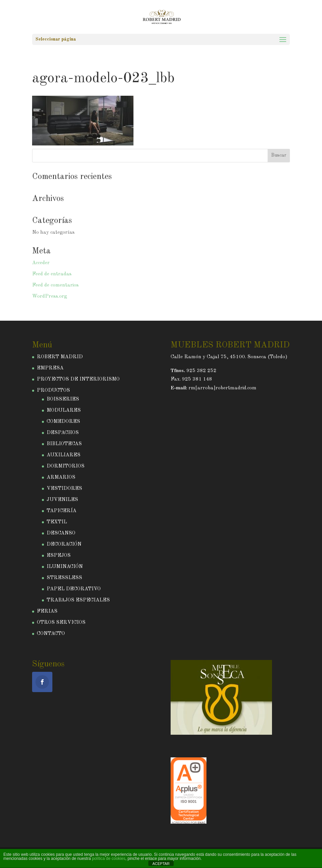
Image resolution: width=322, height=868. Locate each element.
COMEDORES (63, 422)
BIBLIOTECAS (64, 444)
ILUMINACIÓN (65, 567)
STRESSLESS (64, 578)
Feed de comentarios (55, 285)
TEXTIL (57, 522)
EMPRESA (50, 368)
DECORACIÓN (64, 544)
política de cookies (109, 859)
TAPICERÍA (61, 511)
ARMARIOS (61, 477)
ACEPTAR (161, 864)
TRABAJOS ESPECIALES (78, 600)
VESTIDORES (64, 489)
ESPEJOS (59, 556)
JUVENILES (62, 500)
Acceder (41, 263)
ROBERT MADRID (60, 357)
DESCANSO (61, 533)
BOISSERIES (63, 399)
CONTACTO (51, 634)
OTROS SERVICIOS (61, 623)
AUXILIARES (64, 455)
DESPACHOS (63, 433)
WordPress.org (49, 296)
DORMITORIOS (66, 466)
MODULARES (64, 410)
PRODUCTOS (53, 391)
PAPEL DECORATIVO (74, 589)
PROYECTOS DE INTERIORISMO (78, 379)
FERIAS (47, 611)
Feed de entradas (52, 274)
